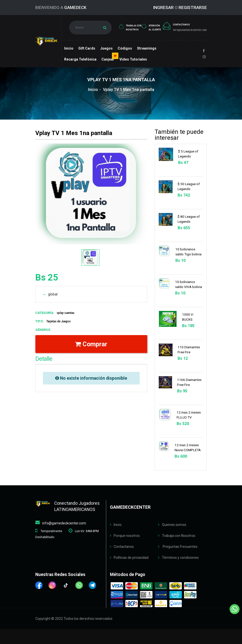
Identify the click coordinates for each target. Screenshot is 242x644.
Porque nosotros (127, 536)
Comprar (91, 344)
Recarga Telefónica (80, 59)
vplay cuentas (66, 313)
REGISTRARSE (193, 7)
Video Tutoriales (133, 59)
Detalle (44, 359)
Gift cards (87, 48)
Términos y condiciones (180, 558)
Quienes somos (174, 525)
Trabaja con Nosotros (179, 536)
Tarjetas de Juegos (58, 321)
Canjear (108, 59)
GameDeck (75, 7)
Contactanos (124, 547)
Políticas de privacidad (131, 558)
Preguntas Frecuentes (180, 547)
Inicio (69, 48)
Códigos (125, 48)
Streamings (147, 48)
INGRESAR (163, 7)
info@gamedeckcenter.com (64, 523)
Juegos (106, 48)
